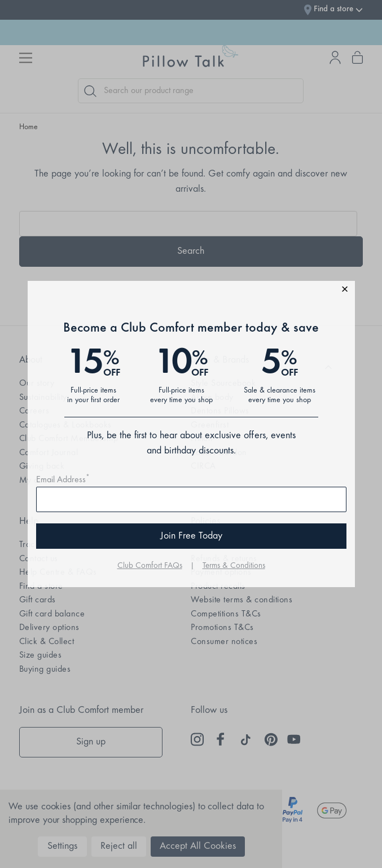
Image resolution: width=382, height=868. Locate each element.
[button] (191, 291)
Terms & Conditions (234, 566)
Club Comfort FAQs (150, 566)
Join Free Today (191, 536)
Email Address (63, 480)
